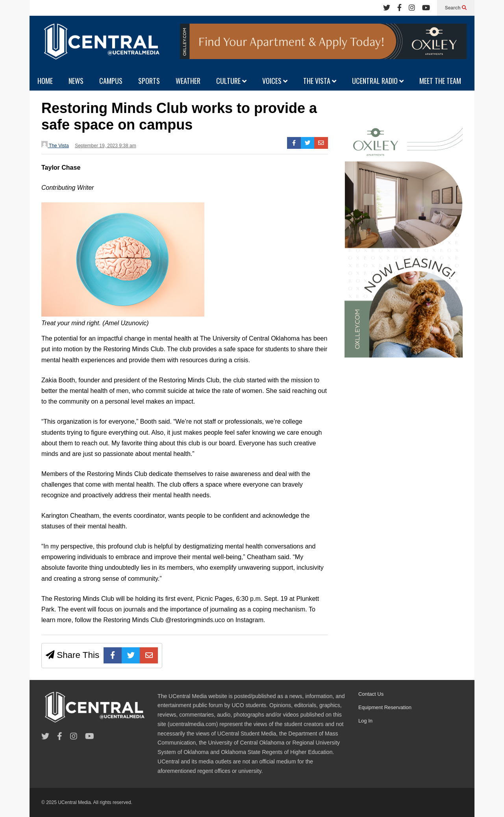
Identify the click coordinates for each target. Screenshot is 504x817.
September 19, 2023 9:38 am (105, 146)
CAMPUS (111, 81)
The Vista (55, 145)
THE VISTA (320, 81)
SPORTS (149, 81)
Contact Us (371, 694)
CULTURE (231, 81)
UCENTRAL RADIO (378, 81)
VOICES (275, 81)
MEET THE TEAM (440, 81)
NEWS (76, 81)
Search (456, 8)
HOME (45, 81)
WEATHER (188, 81)
